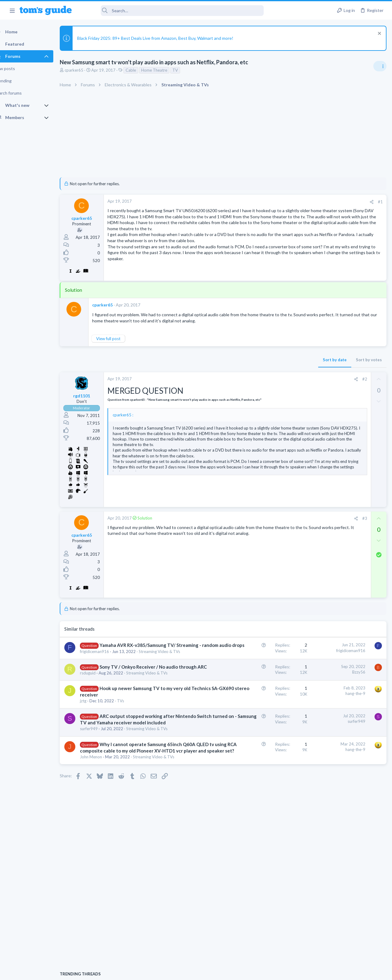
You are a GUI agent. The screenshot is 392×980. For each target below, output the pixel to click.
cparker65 (85, 70)
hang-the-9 (257, 742)
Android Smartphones (325, 547)
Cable (141, 70)
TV (186, 70)
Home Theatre (165, 70)
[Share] (273, 202)
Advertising (130, 971)
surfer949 (100, 803)
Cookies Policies (173, 971)
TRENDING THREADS (315, 364)
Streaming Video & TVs (111, 688)
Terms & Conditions (254, 971)
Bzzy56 (260, 708)
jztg (94, 762)
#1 (282, 202)
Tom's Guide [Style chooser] (342, 946)
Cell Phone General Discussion (332, 447)
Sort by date (236, 378)
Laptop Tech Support (324, 482)
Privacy (212, 971)
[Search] (172, 11)
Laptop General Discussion (329, 418)
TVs (131, 762)
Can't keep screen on (325, 430)
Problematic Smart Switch (339, 495)
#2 (266, 397)
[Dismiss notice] (378, 34)
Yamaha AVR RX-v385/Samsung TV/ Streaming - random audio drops (124, 670)
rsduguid (98, 716)
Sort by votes (270, 378)
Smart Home (316, 512)
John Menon (102, 856)
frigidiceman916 (105, 682)
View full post (119, 357)
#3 (266, 536)
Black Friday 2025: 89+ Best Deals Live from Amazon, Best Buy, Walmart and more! (166, 38)
